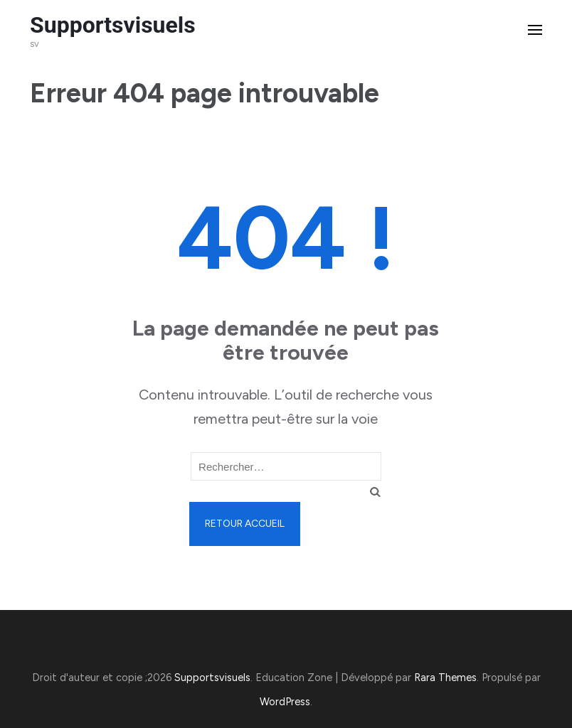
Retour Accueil (245, 524)
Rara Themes (445, 678)
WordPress (285, 702)
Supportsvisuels (113, 25)
